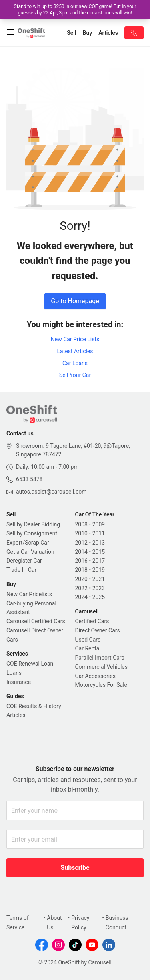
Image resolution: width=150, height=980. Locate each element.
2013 (99, 543)
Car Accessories (95, 676)
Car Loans (75, 363)
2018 (81, 570)
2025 (99, 597)
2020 (81, 579)
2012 (81, 543)
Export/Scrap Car (28, 543)
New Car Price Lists (75, 339)
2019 (99, 570)
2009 (99, 524)
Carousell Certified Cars (36, 621)
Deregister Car (24, 561)
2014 (81, 552)
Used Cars (88, 640)
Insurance (19, 682)
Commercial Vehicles (101, 667)
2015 (99, 552)
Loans (14, 673)
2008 (81, 524)
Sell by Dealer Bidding (33, 524)
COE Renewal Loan (30, 664)
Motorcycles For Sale (101, 685)
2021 (99, 579)
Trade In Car (21, 570)
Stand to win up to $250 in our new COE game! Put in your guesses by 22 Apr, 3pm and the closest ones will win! (75, 10)
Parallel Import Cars (100, 658)
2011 (99, 533)
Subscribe (75, 868)
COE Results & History (34, 706)
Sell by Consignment (32, 533)
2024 (81, 597)
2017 (99, 561)
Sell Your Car (75, 375)
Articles (16, 715)
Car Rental (88, 648)
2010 (81, 533)
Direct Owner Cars (98, 630)
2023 (99, 588)
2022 (81, 588)
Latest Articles (75, 351)
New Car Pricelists (29, 594)
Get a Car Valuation (30, 552)
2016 (81, 561)
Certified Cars (92, 621)
